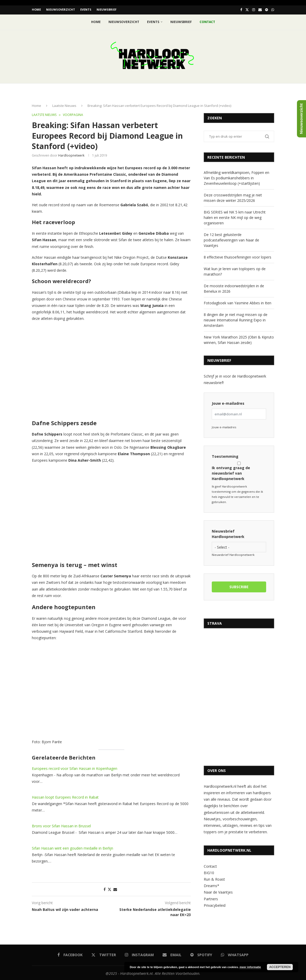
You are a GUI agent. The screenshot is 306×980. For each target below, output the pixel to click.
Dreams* (212, 885)
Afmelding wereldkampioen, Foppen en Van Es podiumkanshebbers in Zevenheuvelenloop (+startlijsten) (236, 177)
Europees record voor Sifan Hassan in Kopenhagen (75, 767)
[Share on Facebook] (105, 888)
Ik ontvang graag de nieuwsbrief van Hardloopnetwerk (239, 470)
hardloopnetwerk (71, 154)
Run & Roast (214, 878)
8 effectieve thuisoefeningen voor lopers (238, 256)
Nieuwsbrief (107, 9)
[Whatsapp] (273, 10)
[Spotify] (267, 10)
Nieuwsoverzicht (61, 9)
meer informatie (250, 967)
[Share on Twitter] (110, 888)
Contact (210, 865)
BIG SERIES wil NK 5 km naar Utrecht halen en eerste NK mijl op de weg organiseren (235, 216)
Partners (211, 898)
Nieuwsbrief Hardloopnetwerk (228, 533)
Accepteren (280, 967)
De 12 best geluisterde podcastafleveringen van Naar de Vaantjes (231, 239)
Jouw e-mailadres (228, 402)
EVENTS (86, 9)
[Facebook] (241, 10)
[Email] (260, 10)
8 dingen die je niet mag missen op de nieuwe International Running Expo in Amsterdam (236, 319)
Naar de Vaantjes (218, 891)
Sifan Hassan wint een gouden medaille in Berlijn (72, 847)
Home (36, 9)
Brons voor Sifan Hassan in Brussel (61, 825)
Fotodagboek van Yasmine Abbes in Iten (238, 302)
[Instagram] (254, 10)
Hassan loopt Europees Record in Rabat (65, 796)
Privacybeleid (215, 904)
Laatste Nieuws (64, 105)
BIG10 (209, 872)
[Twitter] (247, 10)
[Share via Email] (115, 888)
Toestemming (225, 455)
